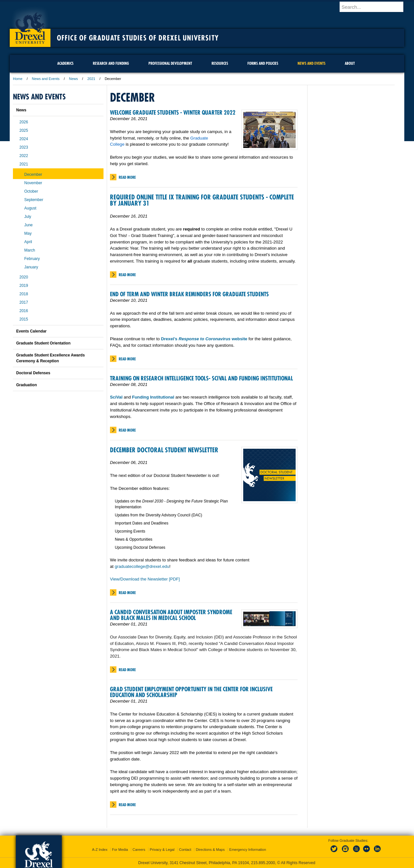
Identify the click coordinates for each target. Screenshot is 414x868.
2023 (24, 147)
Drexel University (30, 26)
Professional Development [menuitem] (170, 63)
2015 (24, 319)
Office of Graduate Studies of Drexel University (138, 38)
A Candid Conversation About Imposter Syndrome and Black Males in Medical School (171, 615)
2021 (91, 79)
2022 (24, 156)
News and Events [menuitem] (311, 63)
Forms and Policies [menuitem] (263, 63)
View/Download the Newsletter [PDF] (145, 579)
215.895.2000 (263, 863)
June (28, 225)
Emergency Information (248, 850)
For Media (120, 850)
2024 (24, 139)
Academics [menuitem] (65, 63)
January (31, 267)
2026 (24, 122)
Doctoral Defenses (33, 373)
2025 (24, 130)
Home (18, 79)
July (28, 217)
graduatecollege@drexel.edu (142, 566)
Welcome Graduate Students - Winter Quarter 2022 (173, 113)
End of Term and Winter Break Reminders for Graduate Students (189, 294)
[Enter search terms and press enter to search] (375, 7)
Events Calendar (31, 331)
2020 (24, 277)
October (31, 191)
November (33, 183)
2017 (24, 302)
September (34, 200)
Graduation (27, 385)
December (33, 175)
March (30, 250)
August (30, 208)
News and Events (46, 79)
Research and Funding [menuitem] (111, 63)
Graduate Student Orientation (43, 343)
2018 (24, 294)
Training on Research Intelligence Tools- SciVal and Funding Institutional (202, 378)
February (32, 259)
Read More (127, 177)
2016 (24, 311)
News (73, 79)
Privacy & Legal (162, 850)
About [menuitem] (350, 63)
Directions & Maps (210, 850)
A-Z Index (100, 850)
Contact (185, 850)
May (28, 233)
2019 (24, 286)
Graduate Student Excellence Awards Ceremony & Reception (50, 358)
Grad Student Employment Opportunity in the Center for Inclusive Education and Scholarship (191, 692)
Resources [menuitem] (220, 63)
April (28, 242)
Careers (139, 850)
